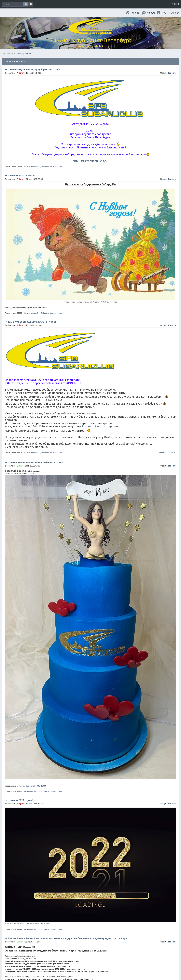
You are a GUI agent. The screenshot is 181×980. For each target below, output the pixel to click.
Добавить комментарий (51, 167)
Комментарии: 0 (31, 313)
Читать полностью (167, 453)
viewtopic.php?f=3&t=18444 (34, 786)
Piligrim (20, 73)
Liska (19, 466)
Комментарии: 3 (31, 167)
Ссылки (175, 13)
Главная (135, 13)
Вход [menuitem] (177, 4)
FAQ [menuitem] (164, 13)
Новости (172, 73)
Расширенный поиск (31, 4)
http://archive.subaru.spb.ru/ (90, 161)
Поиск (26, 4)
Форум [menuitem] (151, 13)
